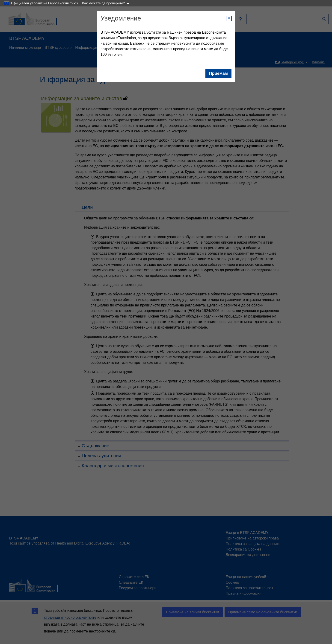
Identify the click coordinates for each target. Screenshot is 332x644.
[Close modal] (229, 18)
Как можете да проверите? (106, 3)
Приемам (218, 73)
